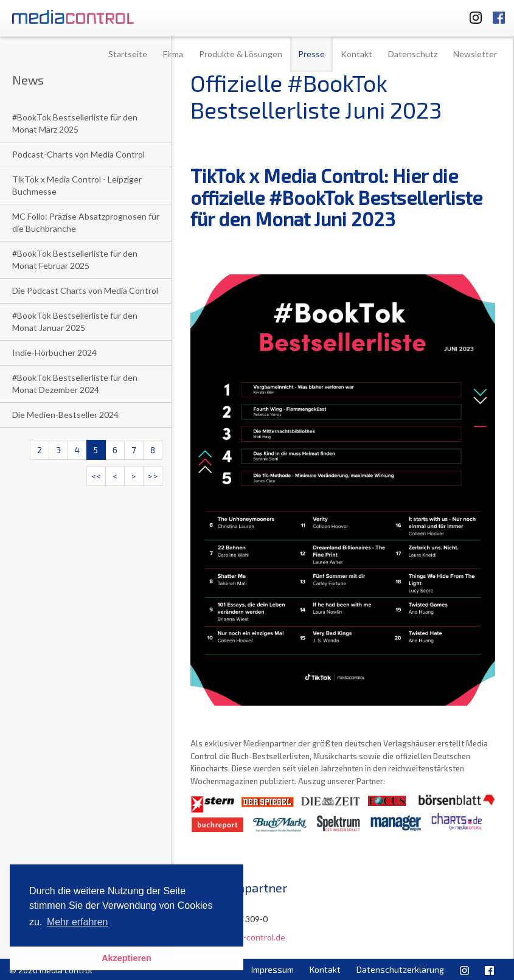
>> (153, 476)
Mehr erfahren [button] (78, 922)
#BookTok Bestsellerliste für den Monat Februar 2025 (75, 259)
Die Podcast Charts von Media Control (85, 290)
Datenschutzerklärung (400, 969)
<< (96, 476)
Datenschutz (413, 54)
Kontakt (356, 54)
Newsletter (475, 54)
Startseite (128, 54)
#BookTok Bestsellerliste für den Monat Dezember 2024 (75, 384)
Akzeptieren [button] (127, 958)
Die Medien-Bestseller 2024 (65, 415)
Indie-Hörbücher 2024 (54, 353)
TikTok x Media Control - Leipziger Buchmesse (77, 185)
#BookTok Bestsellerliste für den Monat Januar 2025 (75, 321)
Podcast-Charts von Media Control (78, 154)
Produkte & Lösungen (241, 54)
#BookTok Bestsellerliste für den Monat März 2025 (75, 123)
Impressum (273, 969)
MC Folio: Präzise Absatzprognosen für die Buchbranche (86, 222)
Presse (311, 54)
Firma (173, 54)
